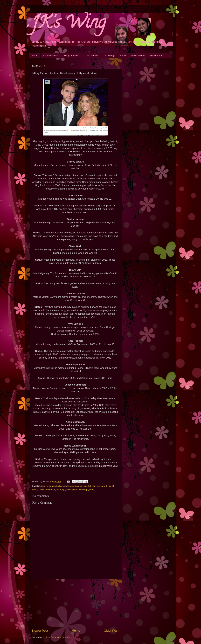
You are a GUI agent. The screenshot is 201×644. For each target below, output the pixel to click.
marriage (61, 490)
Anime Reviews (51, 55)
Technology (109, 55)
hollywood (61, 486)
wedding (83, 490)
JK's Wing (69, 24)
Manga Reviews (72, 55)
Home (35, 55)
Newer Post (40, 631)
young (91, 490)
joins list (87, 486)
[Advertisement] (75, 604)
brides (42, 486)
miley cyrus (72, 490)
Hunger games (75, 486)
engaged (51, 486)
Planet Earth (156, 55)
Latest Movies (91, 55)
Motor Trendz (138, 55)
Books (123, 55)
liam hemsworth (100, 486)
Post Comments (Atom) (57, 637)
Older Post (111, 631)
